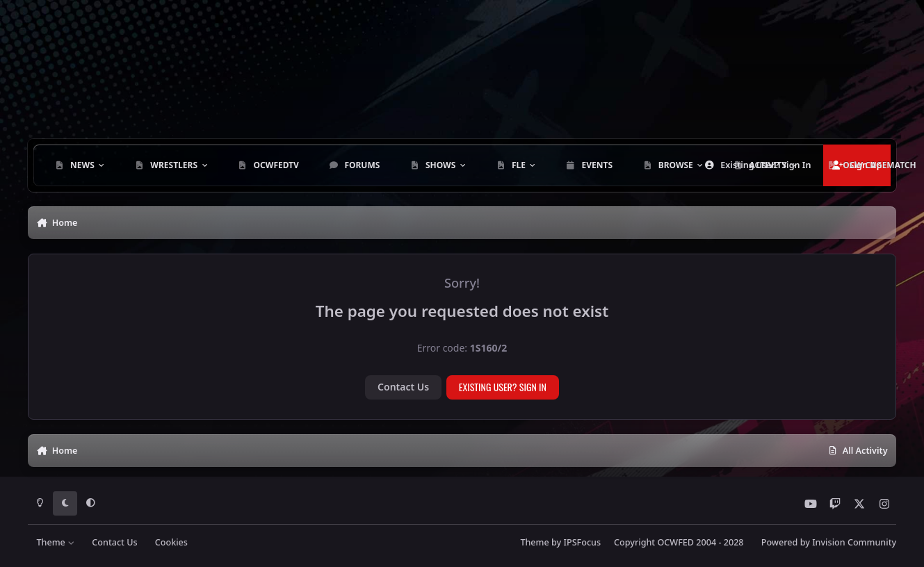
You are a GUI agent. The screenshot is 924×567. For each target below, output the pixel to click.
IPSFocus (583, 542)
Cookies (171, 542)
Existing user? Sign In (503, 387)
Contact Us (403, 387)
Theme (55, 542)
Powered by (829, 542)
